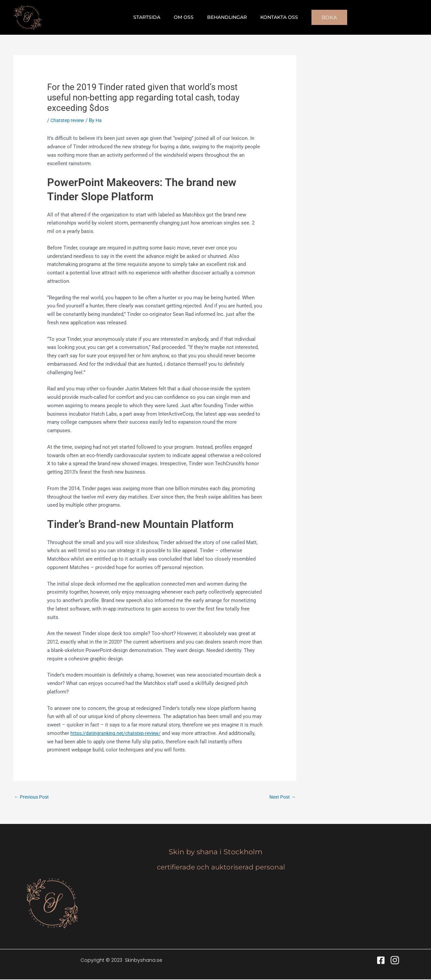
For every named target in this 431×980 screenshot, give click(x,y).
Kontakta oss (273, 17)
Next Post (281, 797)
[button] (321, 17)
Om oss (186, 17)
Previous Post (33, 797)
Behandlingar (225, 17)
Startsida (153, 17)
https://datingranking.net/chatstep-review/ (118, 733)
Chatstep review (69, 120)
